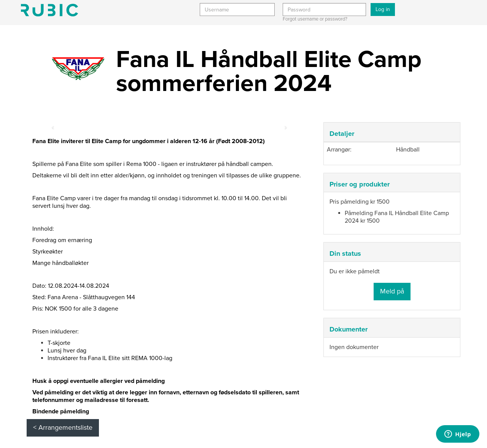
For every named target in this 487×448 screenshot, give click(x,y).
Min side (49, 10)
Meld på (392, 291)
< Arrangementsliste (63, 427)
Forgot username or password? (315, 19)
